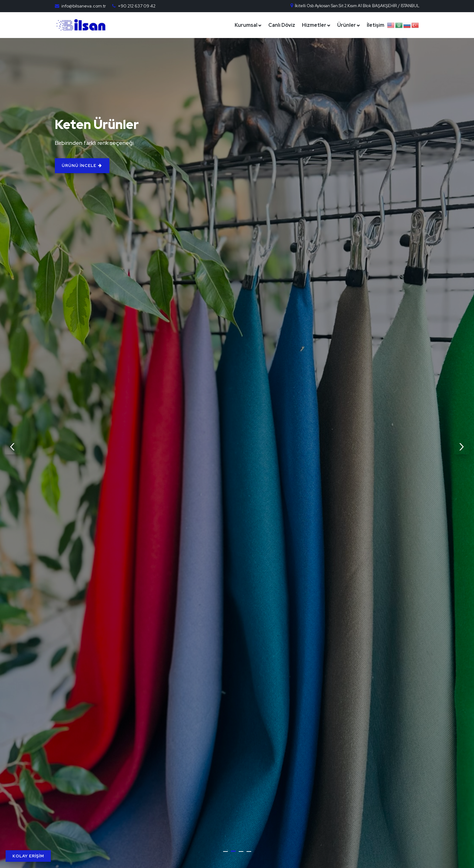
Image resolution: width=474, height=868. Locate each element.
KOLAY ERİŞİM (28, 856)
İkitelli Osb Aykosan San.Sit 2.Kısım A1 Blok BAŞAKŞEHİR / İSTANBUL (355, 6)
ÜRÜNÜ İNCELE (90, 166)
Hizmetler (314, 25)
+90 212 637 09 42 (137, 6)
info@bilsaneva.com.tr (84, 6)
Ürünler (347, 25)
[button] (225, 851)
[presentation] (12, 447)
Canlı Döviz (282, 25)
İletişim (376, 25)
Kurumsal (246, 25)
